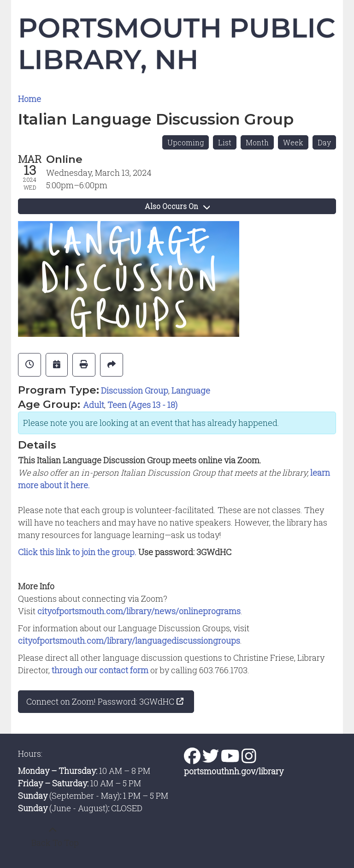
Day (324, 142)
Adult (94, 405)
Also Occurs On (177, 206)
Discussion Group (135, 390)
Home (29, 99)
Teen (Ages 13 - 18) (142, 405)
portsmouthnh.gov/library (234, 771)
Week (293, 142)
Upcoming (186, 142)
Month (257, 142)
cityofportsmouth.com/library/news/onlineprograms (139, 611)
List (225, 142)
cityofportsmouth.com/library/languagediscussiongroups (129, 641)
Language (191, 390)
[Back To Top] (53, 837)
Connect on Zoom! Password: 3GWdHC (100, 701)
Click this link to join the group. (77, 552)
